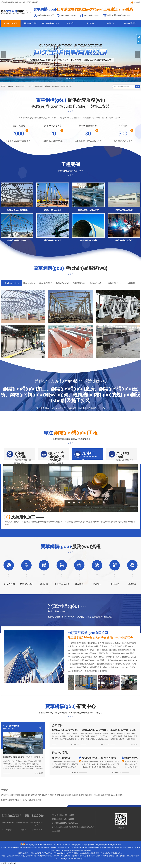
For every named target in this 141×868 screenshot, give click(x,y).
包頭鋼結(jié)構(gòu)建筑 (97, 851)
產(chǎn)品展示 (12, 283)
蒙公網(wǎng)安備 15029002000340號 (38, 848)
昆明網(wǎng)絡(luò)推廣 (10, 798)
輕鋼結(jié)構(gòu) (81, 283)
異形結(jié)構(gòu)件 (98, 283)
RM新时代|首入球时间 (8, 867)
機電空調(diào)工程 (92, 798)
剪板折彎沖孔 (114, 283)
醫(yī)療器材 (55, 798)
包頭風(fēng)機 (117, 798)
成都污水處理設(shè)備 (32, 803)
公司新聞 (57, 729)
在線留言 (135, 2)
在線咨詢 (110, 23)
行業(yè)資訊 (60, 756)
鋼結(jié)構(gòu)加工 (31, 283)
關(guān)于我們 (30, 23)
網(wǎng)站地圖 (89, 848)
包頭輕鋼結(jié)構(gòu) (43, 86)
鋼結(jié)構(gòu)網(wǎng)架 (64, 283)
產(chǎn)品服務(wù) (50, 23)
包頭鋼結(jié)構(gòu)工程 (65, 851)
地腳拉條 (131, 283)
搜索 (138, 86)
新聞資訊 (70, 23)
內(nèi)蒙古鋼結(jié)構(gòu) (62, 86)
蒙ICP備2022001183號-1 (58, 848)
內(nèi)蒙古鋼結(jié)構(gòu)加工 (48, 851)
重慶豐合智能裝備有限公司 (11, 803)
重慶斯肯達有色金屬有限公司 (72, 798)
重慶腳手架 (105, 798)
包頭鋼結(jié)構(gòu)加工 (25, 86)
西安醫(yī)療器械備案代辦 (31, 798)
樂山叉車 (46, 798)
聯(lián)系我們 (130, 23)
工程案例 (90, 23)
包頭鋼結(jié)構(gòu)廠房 (81, 851)
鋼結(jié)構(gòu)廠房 (47, 283)
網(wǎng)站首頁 (11, 23)
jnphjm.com (106, 848)
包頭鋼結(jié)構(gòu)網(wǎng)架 (115, 851)
